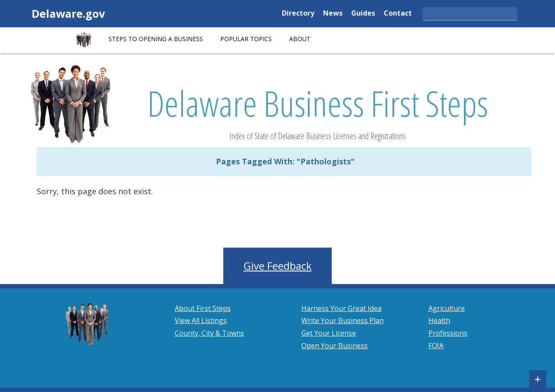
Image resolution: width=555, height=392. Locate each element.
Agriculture (447, 308)
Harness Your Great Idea (341, 308)
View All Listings (201, 320)
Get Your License (329, 333)
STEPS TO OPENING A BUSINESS (156, 39)
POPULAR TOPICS (246, 39)
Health (439, 320)
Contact (398, 14)
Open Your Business (335, 346)
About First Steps (203, 308)
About (300, 39)
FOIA (436, 346)
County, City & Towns (209, 333)
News (333, 14)
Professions (448, 333)
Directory (298, 14)
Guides (363, 14)
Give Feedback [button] (278, 266)
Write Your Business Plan (343, 320)
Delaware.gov (68, 13)
